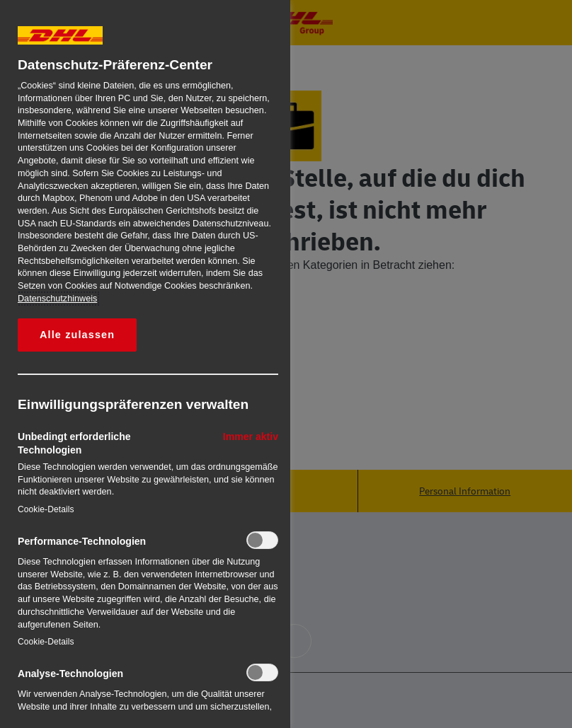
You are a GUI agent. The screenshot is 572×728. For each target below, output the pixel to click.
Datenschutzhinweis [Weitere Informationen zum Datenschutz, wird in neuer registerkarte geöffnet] (57, 299)
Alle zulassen (77, 335)
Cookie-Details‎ (46, 509)
